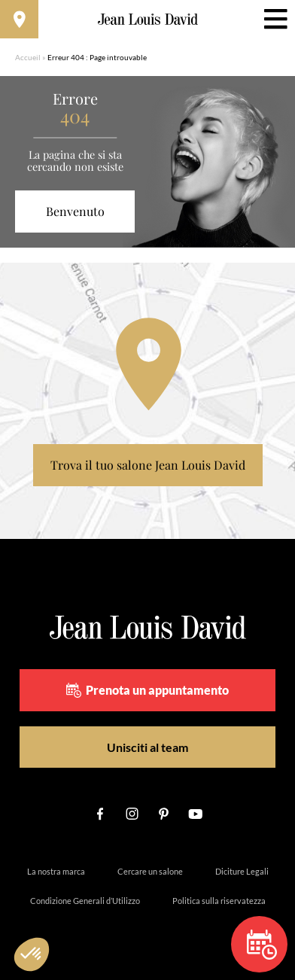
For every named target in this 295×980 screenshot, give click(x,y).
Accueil (28, 57)
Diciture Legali (242, 871)
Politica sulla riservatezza (219, 901)
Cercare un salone (150, 871)
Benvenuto (75, 211)
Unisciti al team (147, 747)
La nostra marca (56, 871)
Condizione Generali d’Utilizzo (85, 901)
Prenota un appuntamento (147, 690)
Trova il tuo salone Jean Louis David (148, 465)
